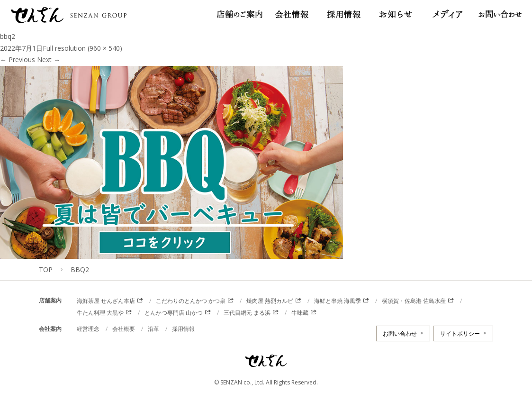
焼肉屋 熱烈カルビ (270, 301)
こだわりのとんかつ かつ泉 (191, 301)
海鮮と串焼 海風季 (338, 301)
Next (49, 59)
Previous (18, 59)
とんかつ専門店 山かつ (174, 313)
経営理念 (88, 329)
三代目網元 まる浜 (247, 313)
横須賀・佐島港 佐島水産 (414, 301)
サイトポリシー (460, 333)
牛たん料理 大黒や (100, 313)
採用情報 (183, 329)
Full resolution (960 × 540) (82, 48)
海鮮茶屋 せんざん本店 (106, 301)
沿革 (153, 329)
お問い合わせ (400, 333)
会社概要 (124, 329)
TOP (46, 269)
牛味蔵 (300, 313)
